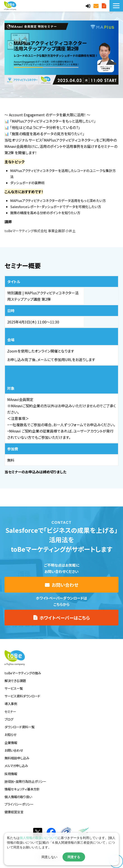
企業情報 (11, 743)
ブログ (9, 719)
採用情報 (11, 774)
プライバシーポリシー (19, 804)
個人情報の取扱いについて (39, 838)
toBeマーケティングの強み (23, 673)
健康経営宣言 (14, 812)
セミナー (10, 711)
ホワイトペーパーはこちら (65, 618)
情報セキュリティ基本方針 (22, 789)
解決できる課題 (15, 681)
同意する (74, 857)
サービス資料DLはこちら (104, 6)
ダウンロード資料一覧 (20, 727)
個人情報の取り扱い (18, 797)
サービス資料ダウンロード (22, 696)
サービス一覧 (14, 688)
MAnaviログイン (88, 6)
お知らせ (10, 734)
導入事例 (11, 704)
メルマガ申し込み (16, 766)
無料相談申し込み (17, 758)
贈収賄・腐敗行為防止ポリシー (25, 781)
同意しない (49, 857)
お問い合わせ (96, 6)
